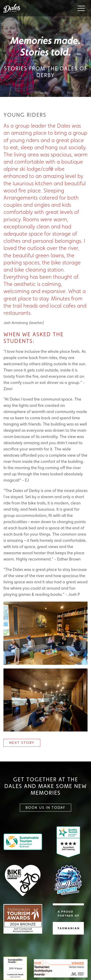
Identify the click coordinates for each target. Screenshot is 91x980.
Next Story (22, 743)
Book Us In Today (45, 808)
